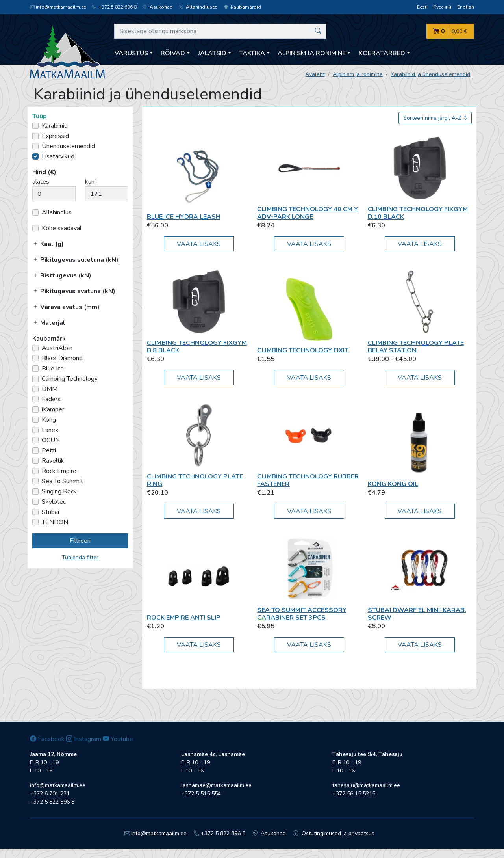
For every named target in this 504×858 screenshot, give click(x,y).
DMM (50, 389)
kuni (90, 182)
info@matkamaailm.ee (58, 7)
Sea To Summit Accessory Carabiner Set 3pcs (302, 614)
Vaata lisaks (199, 244)
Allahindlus (57, 212)
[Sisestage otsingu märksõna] (220, 31)
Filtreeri (80, 541)
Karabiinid (55, 126)
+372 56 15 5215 (354, 794)
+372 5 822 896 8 (114, 7)
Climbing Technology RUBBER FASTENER (308, 480)
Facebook (47, 739)
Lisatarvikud (58, 156)
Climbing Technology (70, 379)
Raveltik (53, 461)
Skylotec (54, 502)
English (466, 7)
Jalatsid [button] (212, 53)
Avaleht (315, 74)
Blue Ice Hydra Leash (184, 217)
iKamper (53, 409)
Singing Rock (59, 491)
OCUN (51, 440)
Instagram (84, 739)
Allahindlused (198, 7)
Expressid (55, 136)
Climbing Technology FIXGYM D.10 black (418, 213)
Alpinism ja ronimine (358, 74)
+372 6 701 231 (50, 794)
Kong (49, 420)
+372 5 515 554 (201, 794)
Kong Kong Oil (393, 484)
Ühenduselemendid (68, 146)
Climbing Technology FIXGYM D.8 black (197, 347)
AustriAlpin (57, 348)
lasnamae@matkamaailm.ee (216, 785)
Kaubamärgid (242, 7)
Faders (51, 399)
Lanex (50, 430)
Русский (442, 7)
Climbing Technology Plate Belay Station (416, 347)
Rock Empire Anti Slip (184, 618)
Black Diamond (62, 358)
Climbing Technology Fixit (303, 350)
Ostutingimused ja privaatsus (334, 833)
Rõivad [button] (173, 53)
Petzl (49, 450)
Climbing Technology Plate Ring (195, 480)
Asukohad (158, 7)
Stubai (50, 512)
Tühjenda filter (80, 557)
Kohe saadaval (62, 228)
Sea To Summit (62, 481)
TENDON (55, 522)
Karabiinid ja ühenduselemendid (430, 74)
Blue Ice (53, 369)
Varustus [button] (131, 53)
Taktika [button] (252, 53)
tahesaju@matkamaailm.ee (366, 785)
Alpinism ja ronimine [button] (312, 53)
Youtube (118, 739)
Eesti (422, 7)
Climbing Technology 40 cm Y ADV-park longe (308, 213)
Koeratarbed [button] (382, 53)
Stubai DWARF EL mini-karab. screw (417, 614)
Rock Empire (59, 471)
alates (41, 182)
